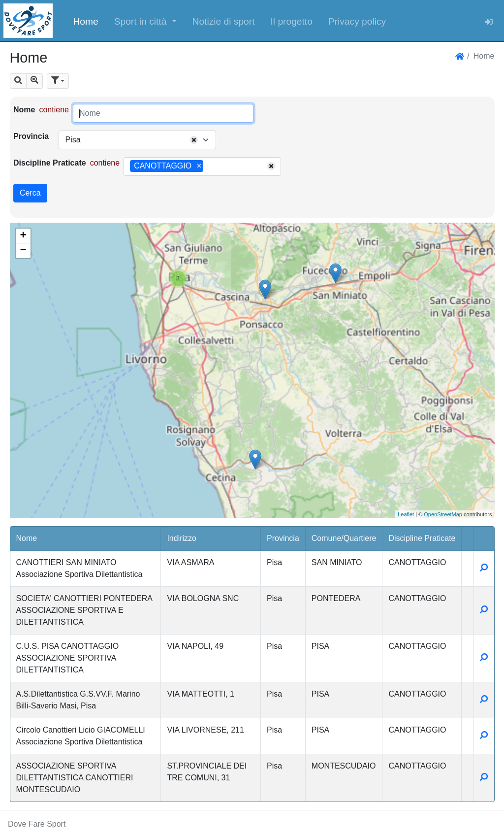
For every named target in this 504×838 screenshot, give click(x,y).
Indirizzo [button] (182, 538)
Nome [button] (27, 538)
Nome (24, 110)
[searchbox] (209, 167)
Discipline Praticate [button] (422, 538)
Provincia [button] (283, 538)
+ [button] (23, 236)
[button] (145, 21)
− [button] (23, 251)
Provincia (31, 136)
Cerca (30, 193)
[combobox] (137, 140)
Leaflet (406, 514)
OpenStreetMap (443, 514)
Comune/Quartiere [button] (344, 538)
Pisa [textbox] (73, 140)
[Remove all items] (194, 140)
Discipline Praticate (50, 163)
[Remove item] (199, 166)
